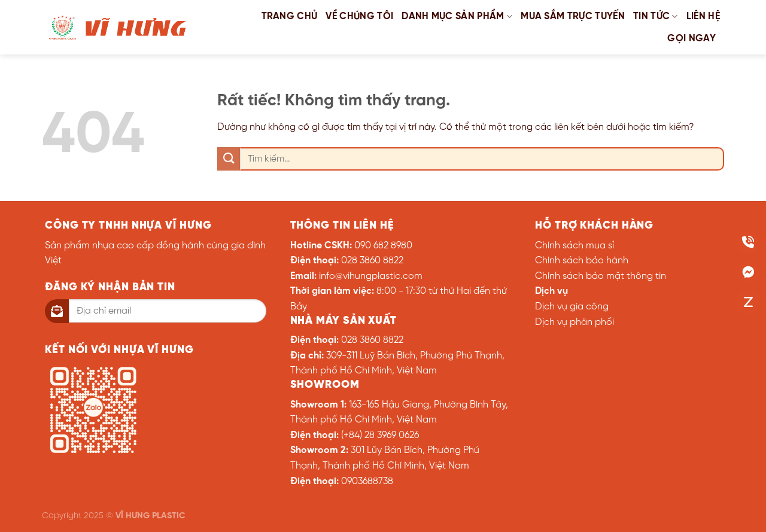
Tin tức (656, 16)
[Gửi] (229, 159)
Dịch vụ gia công (572, 307)
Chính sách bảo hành (582, 261)
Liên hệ (703, 16)
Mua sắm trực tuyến (573, 16)
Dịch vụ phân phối (574, 322)
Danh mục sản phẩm (457, 16)
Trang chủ (290, 16)
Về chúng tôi (359, 16)
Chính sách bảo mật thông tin (601, 276)
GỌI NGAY (691, 39)
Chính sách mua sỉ (574, 246)
